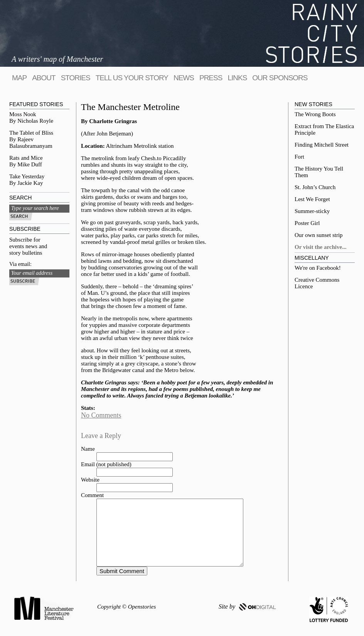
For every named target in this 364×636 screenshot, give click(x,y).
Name (88, 449)
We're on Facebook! (318, 268)
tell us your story (132, 78)
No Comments (101, 415)
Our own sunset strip (319, 235)
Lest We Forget (312, 199)
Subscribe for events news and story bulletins (28, 246)
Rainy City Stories (312, 33)
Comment (92, 495)
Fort (299, 157)
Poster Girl (307, 223)
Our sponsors (280, 78)
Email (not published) (106, 464)
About (44, 78)
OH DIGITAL (258, 607)
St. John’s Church (315, 187)
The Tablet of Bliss (31, 133)
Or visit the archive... (320, 247)
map (19, 78)
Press (211, 78)
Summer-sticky (312, 211)
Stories (76, 78)
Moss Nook (23, 114)
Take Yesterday (27, 176)
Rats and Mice (26, 158)
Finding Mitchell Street (322, 145)
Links (237, 78)
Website (90, 480)
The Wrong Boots (315, 114)
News (184, 78)
